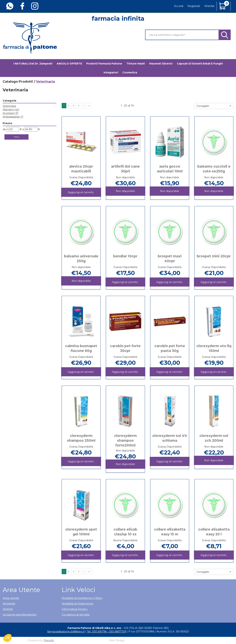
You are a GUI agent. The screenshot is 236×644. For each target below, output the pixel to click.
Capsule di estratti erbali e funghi (200, 64)
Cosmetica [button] (130, 72)
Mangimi (11, 110)
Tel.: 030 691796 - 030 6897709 (107, 632)
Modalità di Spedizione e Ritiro (82, 598)
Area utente (11, 598)
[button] (214, 106)
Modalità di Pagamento (78, 603)
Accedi (179, 6)
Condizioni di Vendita (76, 615)
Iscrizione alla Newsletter (20, 615)
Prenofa (49, 640)
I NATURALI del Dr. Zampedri (33, 64)
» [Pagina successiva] (84, 106)
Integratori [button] (111, 72)
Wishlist (209, 6)
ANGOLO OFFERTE (69, 64)
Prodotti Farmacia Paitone (104, 64)
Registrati (194, 6)
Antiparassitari (13, 117)
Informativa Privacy (75, 609)
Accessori (10, 113)
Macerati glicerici (161, 64)
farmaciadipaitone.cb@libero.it (66, 632)
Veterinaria (9, 106)
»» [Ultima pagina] (89, 106)
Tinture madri (136, 64)
